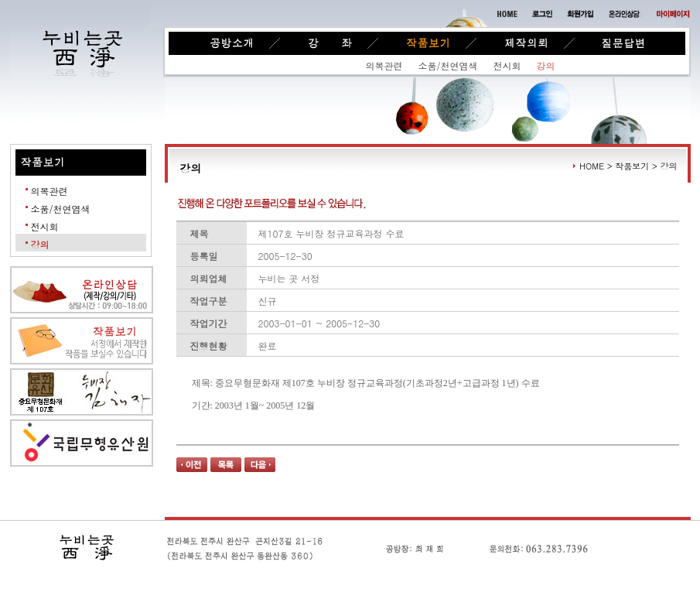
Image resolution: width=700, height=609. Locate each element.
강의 (546, 65)
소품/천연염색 (448, 65)
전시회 (507, 65)
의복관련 (384, 65)
